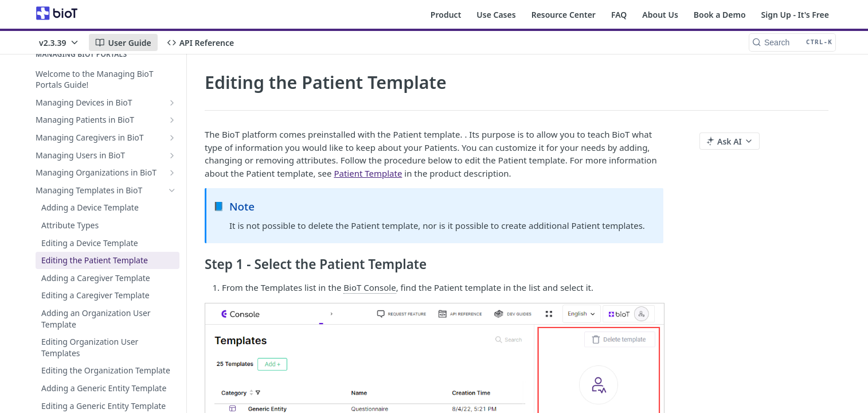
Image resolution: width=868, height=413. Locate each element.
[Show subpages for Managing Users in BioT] (172, 155)
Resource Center (564, 15)
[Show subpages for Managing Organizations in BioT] (172, 173)
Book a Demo (720, 15)
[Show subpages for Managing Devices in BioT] (172, 103)
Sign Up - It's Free (795, 15)
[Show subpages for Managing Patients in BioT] (172, 120)
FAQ (619, 15)
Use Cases (496, 15)
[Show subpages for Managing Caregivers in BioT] (172, 138)
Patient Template (368, 173)
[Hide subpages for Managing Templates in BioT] (172, 190)
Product (446, 15)
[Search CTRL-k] (792, 42)
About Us (660, 15)
